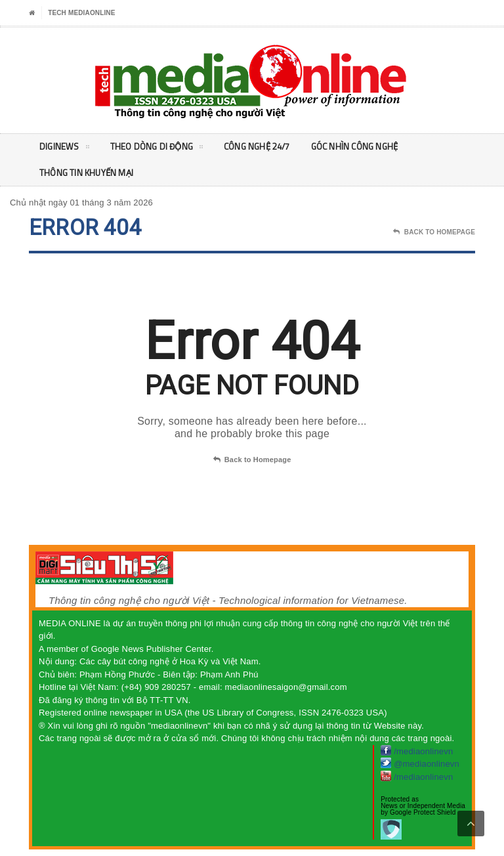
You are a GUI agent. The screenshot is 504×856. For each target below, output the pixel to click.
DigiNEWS (65, 149)
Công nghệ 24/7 (264, 147)
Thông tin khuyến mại (88, 173)
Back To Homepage (434, 232)
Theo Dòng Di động (159, 149)
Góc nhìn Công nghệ (367, 147)
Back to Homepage (252, 460)
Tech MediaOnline (81, 13)
